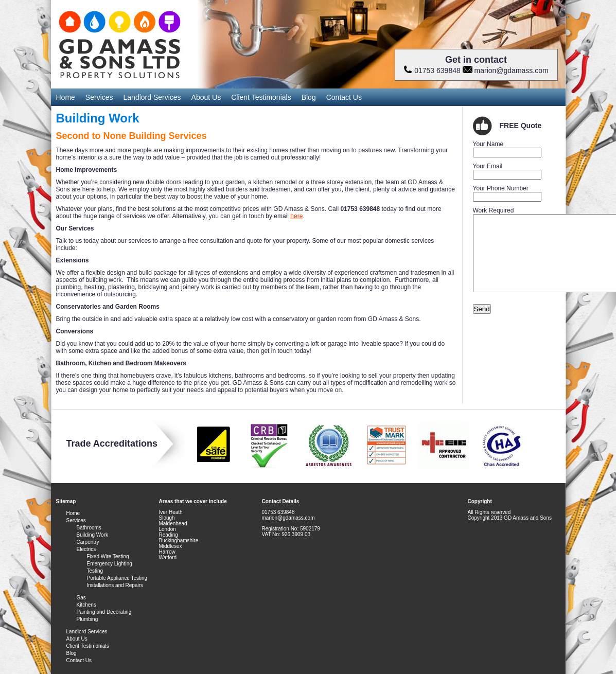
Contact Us (344, 97)
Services (99, 97)
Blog (309, 97)
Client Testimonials (261, 97)
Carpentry (88, 542)
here (296, 216)
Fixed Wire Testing (108, 556)
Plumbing (87, 619)
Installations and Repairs (115, 585)
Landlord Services (152, 97)
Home (66, 97)
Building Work (93, 535)
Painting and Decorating (104, 612)
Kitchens (86, 605)
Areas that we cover (183, 501)
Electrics (86, 549)
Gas (81, 598)
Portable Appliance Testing (117, 578)
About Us (206, 97)
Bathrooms (89, 528)
